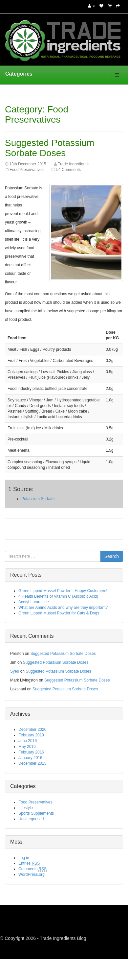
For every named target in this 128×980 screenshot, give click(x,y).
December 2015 (32, 763)
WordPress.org (32, 874)
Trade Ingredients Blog (63, 938)
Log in (24, 858)
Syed (15, 671)
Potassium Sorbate (38, 499)
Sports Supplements (36, 813)
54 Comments (68, 170)
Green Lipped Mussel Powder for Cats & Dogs (59, 613)
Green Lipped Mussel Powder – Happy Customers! (63, 591)
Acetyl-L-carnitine (34, 602)
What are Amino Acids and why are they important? (63, 608)
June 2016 (28, 741)
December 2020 (32, 729)
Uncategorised (31, 819)
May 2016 (27, 747)
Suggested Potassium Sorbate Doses (50, 148)
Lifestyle (26, 808)
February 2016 (31, 752)
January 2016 (30, 758)
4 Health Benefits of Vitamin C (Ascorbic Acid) (58, 596)
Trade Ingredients (73, 164)
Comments (32, 869)
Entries (29, 863)
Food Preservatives (26, 170)
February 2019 (31, 735)
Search (112, 556)
